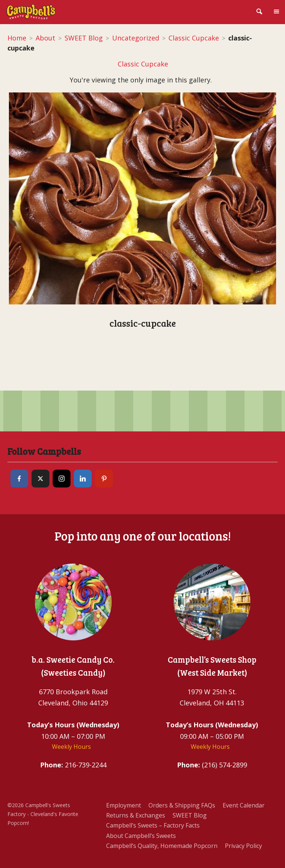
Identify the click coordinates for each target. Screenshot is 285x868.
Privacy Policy (243, 846)
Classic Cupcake (194, 38)
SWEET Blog (84, 38)
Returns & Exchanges (136, 815)
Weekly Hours (71, 747)
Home (17, 38)
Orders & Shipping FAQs (182, 805)
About (45, 38)
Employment (124, 805)
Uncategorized (136, 38)
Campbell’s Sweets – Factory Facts (153, 825)
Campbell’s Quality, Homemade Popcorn (162, 846)
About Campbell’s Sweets (141, 836)
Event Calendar (244, 805)
